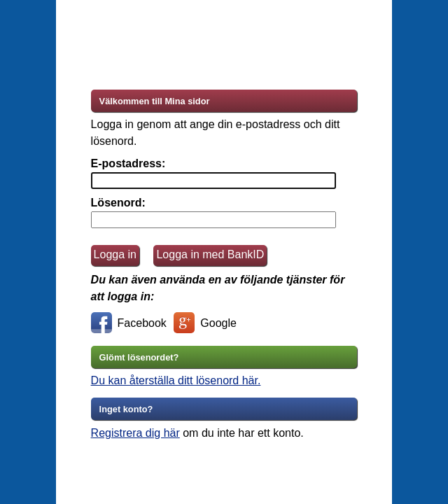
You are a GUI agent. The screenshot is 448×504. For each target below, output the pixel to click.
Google (205, 325)
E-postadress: (128, 163)
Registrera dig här (135, 433)
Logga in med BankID (210, 254)
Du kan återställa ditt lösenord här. (176, 380)
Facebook (129, 325)
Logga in (115, 254)
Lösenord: (118, 203)
